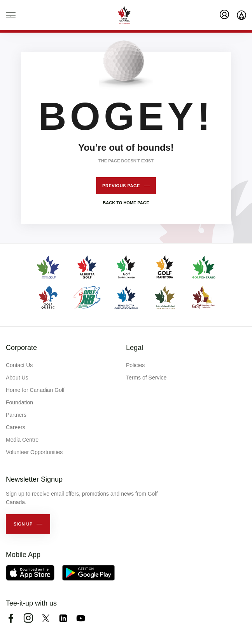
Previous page (121, 186)
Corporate (21, 348)
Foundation (19, 402)
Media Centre (22, 440)
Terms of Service (146, 378)
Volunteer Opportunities (34, 452)
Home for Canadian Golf (35, 390)
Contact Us (19, 365)
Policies (135, 365)
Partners (16, 415)
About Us (17, 378)
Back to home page (126, 203)
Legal (135, 348)
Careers (16, 427)
